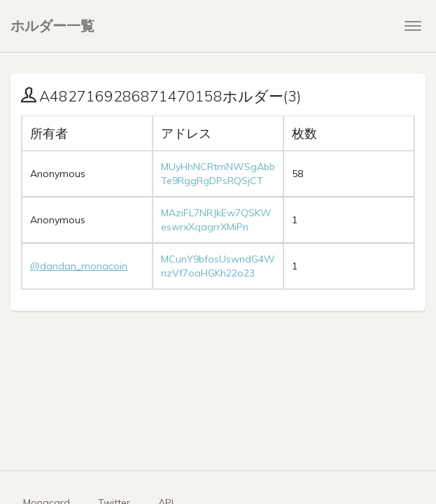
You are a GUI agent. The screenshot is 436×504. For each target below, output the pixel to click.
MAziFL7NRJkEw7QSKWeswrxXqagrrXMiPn (216, 220)
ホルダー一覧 (52, 26)
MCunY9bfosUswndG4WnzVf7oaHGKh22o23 (218, 266)
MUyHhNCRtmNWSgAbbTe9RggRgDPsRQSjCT (218, 174)
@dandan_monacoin (79, 266)
